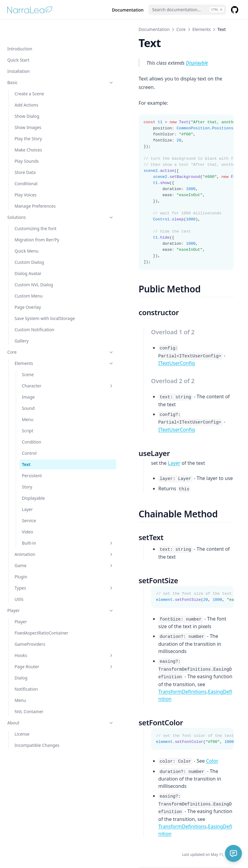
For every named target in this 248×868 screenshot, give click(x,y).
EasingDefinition (180, 638)
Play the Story (28, 119)
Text (26, 451)
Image (28, 384)
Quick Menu (27, 231)
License (22, 727)
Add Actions (26, 85)
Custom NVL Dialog (34, 265)
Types (41, 575)
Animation (41, 541)
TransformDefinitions (136, 638)
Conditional (26, 164)
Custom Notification (34, 317)
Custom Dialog (29, 243)
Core (37, 339)
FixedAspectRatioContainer (41, 623)
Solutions (37, 198)
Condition (32, 429)
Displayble (151, 63)
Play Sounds (27, 142)
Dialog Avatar (28, 254)
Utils (19, 586)
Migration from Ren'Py (37, 220)
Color (166, 700)
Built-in (45, 530)
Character (45, 373)
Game (41, 552)
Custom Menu (29, 276)
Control (29, 440)
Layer (27, 496)
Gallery (22, 328)
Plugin (21, 564)
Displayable (33, 485)
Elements (41, 350)
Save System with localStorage (32, 302)
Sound (28, 395)
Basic (37, 63)
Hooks (41, 649)
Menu (28, 406)
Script (27, 418)
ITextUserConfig (130, 347)
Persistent (32, 463)
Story (27, 474)
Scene (28, 361)
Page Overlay (28, 288)
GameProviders (30, 637)
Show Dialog (27, 97)
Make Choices (28, 130)
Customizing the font (36, 209)
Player (37, 597)
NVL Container (29, 705)
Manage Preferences (35, 187)
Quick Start (18, 41)
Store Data (25, 153)
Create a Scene (29, 74)
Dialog (21, 671)
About (37, 716)
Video (27, 519)
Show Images (28, 108)
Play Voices (25, 175)
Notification (26, 682)
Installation (19, 52)
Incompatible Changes (37, 739)
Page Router (41, 660)
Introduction (20, 29)
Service (29, 507)
